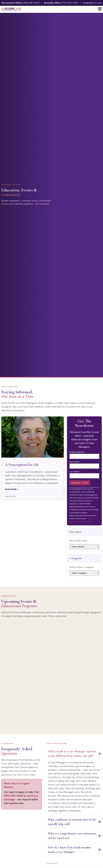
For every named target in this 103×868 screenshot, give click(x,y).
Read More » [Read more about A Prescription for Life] (11, 489)
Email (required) (77, 452)
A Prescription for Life (22, 465)
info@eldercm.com (92, 3)
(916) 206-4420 (31, 3)
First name (75, 462)
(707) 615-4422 (70, 3)
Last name (75, 472)
